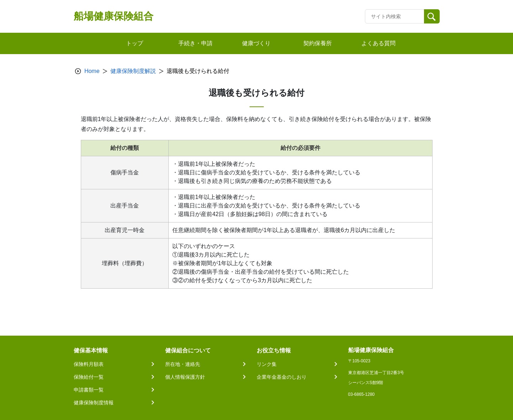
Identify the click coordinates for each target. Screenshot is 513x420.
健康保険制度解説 (133, 71)
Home (92, 71)
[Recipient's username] (395, 16)
